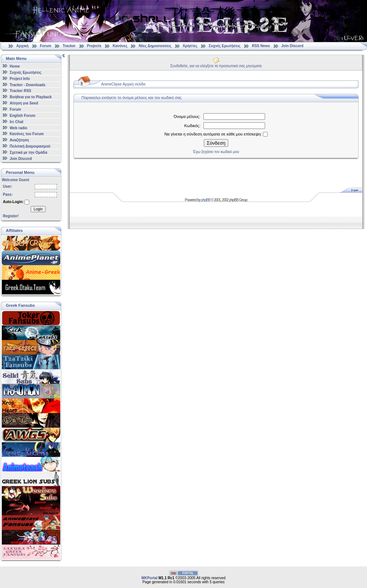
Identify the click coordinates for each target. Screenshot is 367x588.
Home (15, 66)
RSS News (261, 46)
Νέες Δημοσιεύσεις (155, 46)
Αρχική (23, 46)
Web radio (19, 128)
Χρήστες (190, 46)
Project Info (20, 79)
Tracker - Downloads (28, 85)
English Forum (23, 116)
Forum (45, 46)
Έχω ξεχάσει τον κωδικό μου (216, 152)
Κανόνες (120, 46)
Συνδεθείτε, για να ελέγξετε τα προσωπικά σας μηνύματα (216, 66)
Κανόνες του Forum (27, 134)
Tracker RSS (21, 91)
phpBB (206, 200)
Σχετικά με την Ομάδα (29, 152)
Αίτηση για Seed (24, 103)
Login (38, 209)
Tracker (69, 46)
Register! (11, 216)
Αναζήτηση (20, 140)
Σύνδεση (216, 143)
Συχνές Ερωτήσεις (225, 46)
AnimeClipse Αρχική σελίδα (123, 84)
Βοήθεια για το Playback (31, 97)
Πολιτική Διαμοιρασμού (30, 146)
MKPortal (149, 578)
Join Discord (292, 46)
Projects (94, 46)
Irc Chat (17, 122)
